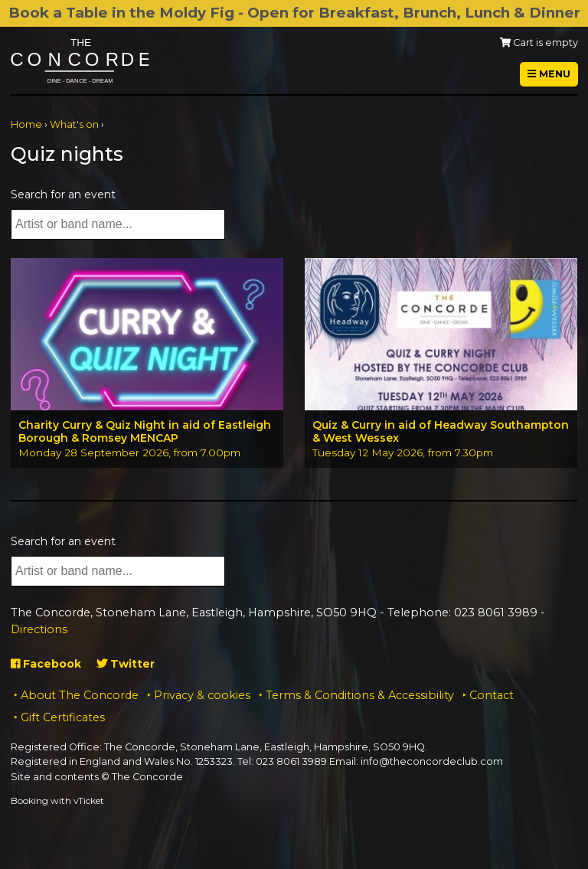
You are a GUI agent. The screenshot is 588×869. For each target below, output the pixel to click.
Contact (492, 695)
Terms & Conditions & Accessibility (360, 695)
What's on (74, 124)
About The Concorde (80, 695)
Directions (39, 629)
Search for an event (63, 194)
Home (26, 124)
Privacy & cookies (202, 695)
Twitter (126, 664)
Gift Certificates (63, 717)
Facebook (46, 664)
